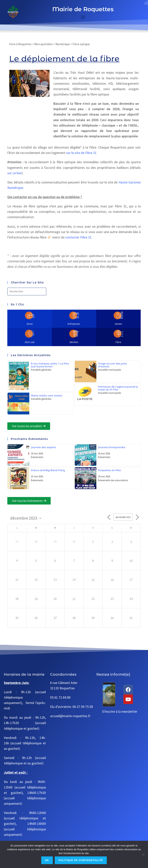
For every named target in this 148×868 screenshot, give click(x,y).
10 (131, 561)
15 (93, 580)
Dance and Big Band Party (48, 470)
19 (36, 599)
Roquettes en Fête (109, 470)
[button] (29, 426)
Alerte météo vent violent (47, 396)
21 (74, 599)
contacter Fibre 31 (78, 237)
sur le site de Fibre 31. (82, 153)
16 (112, 580)
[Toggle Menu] (83, 17)
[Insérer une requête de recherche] (27, 292)
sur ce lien (14, 173)
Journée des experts (43, 447)
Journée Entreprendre (112, 447)
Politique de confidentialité (81, 860)
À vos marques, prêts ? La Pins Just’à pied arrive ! (50, 365)
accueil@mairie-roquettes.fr (70, 716)
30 (112, 618)
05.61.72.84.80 (60, 697)
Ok (47, 860)
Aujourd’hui (123, 517)
